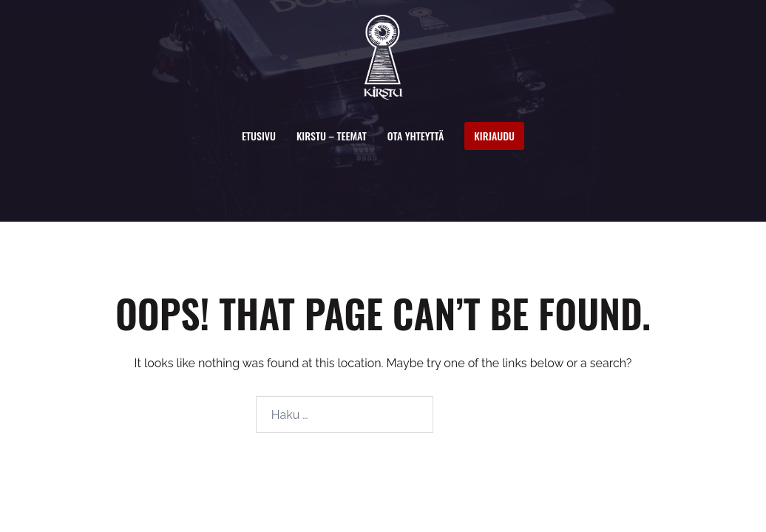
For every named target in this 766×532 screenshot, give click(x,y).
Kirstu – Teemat (332, 136)
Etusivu (259, 136)
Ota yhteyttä (416, 136)
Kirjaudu (494, 136)
